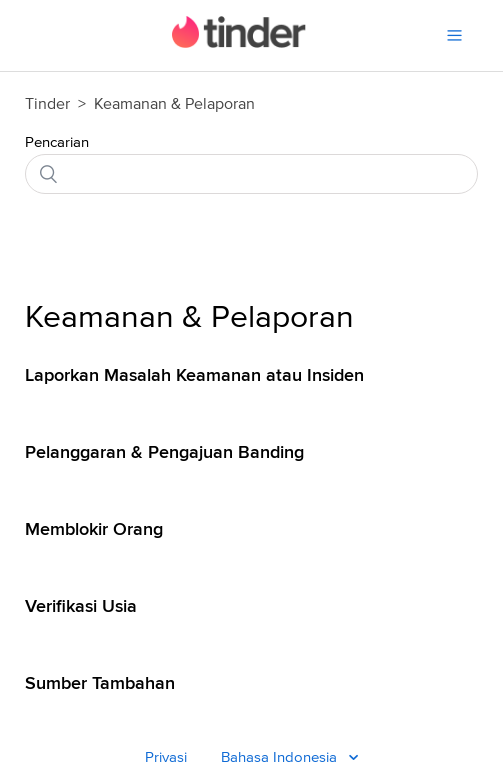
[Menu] (454, 35)
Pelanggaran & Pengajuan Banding (164, 452)
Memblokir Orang (94, 529)
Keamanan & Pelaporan (189, 318)
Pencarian (57, 142)
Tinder (47, 104)
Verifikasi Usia (81, 606)
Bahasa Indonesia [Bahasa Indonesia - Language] (281, 757)
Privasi (166, 757)
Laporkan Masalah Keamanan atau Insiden (194, 375)
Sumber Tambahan (100, 683)
